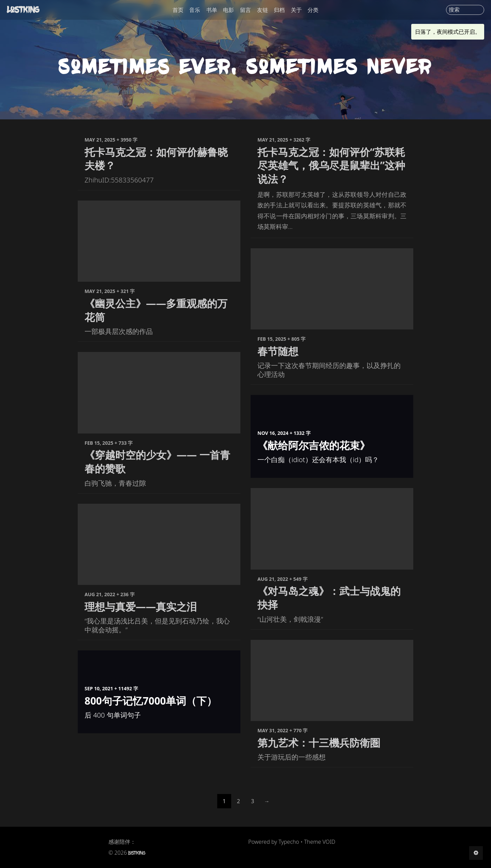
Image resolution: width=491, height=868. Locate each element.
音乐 (195, 10)
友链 (263, 10)
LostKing (24, 10)
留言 (245, 10)
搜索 (454, 10)
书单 (212, 10)
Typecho (289, 842)
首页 (178, 10)
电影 (228, 10)
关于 (296, 10)
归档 (279, 10)
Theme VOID (320, 842)
